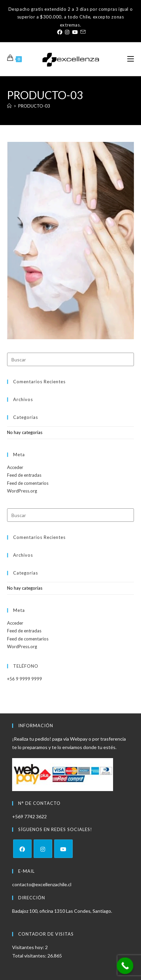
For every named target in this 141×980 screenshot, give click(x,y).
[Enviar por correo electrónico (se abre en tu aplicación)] (82, 32)
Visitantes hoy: (29, 947)
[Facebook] (22, 849)
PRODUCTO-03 (34, 106)
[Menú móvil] (131, 59)
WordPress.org (22, 491)
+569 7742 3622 (29, 816)
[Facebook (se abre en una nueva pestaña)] (60, 32)
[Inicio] (9, 106)
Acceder (15, 467)
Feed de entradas (24, 475)
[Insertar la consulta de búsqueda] (70, 359)
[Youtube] (63, 849)
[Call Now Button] (125, 966)
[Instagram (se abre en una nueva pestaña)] (67, 32)
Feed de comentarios (28, 483)
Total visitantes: (30, 956)
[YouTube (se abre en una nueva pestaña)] (75, 32)
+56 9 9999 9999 (25, 679)
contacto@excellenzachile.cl (42, 884)
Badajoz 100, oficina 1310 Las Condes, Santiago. (62, 911)
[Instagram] (43, 849)
